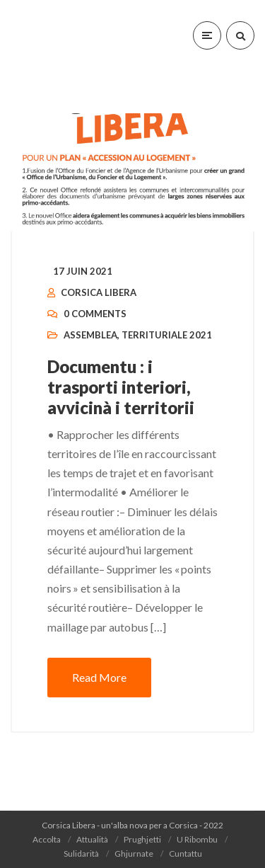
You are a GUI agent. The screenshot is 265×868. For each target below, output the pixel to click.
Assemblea (90, 335)
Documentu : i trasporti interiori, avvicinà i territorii (121, 387)
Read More (99, 677)
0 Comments (95, 314)
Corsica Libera (99, 292)
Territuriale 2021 (167, 335)
